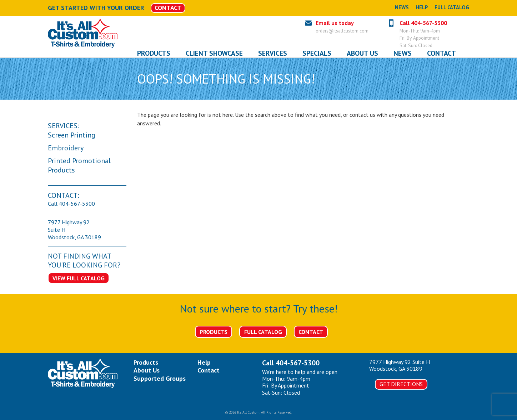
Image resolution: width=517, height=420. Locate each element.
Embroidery (66, 148)
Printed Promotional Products (79, 165)
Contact (311, 332)
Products (214, 332)
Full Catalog (452, 7)
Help (422, 7)
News (402, 7)
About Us (147, 370)
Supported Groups (160, 378)
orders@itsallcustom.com (342, 31)
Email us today (335, 23)
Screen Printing (72, 135)
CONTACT (168, 8)
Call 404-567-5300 (423, 23)
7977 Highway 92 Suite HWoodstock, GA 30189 (400, 365)
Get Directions (401, 384)
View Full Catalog (79, 278)
